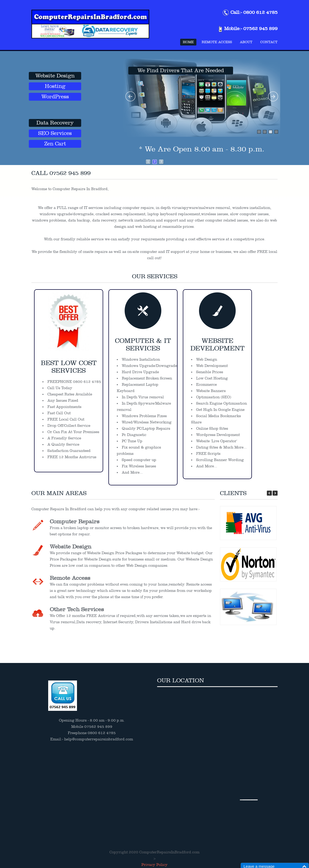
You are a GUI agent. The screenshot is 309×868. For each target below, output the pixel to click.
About (246, 42)
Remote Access (217, 42)
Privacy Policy (154, 865)
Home (188, 42)
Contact (269, 42)
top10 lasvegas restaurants (254, 800)
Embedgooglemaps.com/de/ (246, 800)
